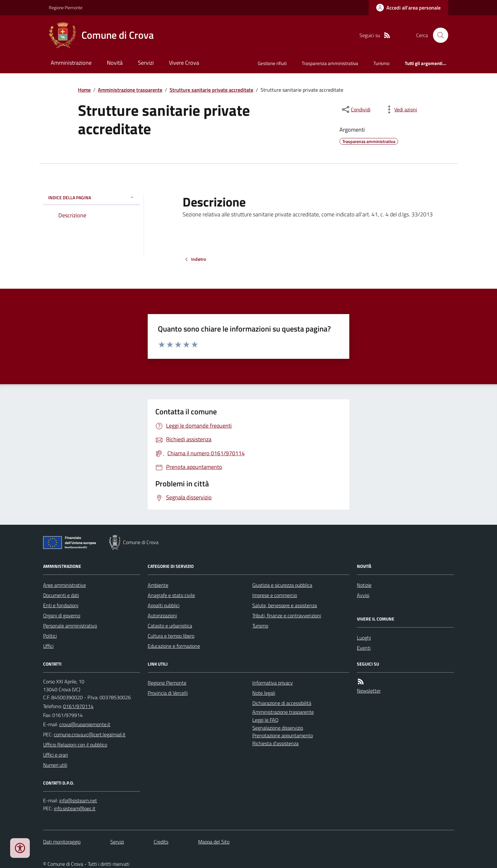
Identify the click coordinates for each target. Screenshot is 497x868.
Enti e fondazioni (61, 605)
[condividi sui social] (356, 109)
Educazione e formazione (174, 646)
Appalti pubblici (164, 605)
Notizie (364, 585)
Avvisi (363, 595)
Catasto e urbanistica (170, 626)
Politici (50, 636)
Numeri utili (55, 765)
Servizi (146, 63)
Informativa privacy (273, 683)
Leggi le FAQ (265, 720)
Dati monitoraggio (62, 842)
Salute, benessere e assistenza (285, 605)
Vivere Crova (184, 63)
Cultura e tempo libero (171, 636)
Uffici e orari (55, 755)
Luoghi (364, 638)
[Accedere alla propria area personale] (408, 8)
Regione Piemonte (66, 7)
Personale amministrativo (70, 626)
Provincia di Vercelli (168, 693)
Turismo (381, 63)
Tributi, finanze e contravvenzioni (287, 615)
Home (84, 90)
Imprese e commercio (275, 595)
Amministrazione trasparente (130, 90)
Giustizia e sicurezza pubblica (282, 585)
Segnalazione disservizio (278, 728)
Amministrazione (71, 63)
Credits (161, 842)
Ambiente (158, 585)
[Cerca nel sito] (438, 35)
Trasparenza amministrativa (330, 63)
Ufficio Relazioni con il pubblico (75, 745)
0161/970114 (78, 706)
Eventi (364, 648)
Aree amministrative (65, 585)
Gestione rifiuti (272, 63)
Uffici (48, 646)
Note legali (264, 693)
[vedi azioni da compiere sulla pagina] (401, 109)
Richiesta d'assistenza (275, 743)
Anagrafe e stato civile (171, 595)
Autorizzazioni (162, 615)
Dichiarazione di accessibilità (282, 703)
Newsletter (369, 691)
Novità (115, 63)
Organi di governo (62, 615)
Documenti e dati (61, 595)
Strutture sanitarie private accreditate (211, 90)
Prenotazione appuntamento (283, 735)
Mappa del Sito (214, 842)
